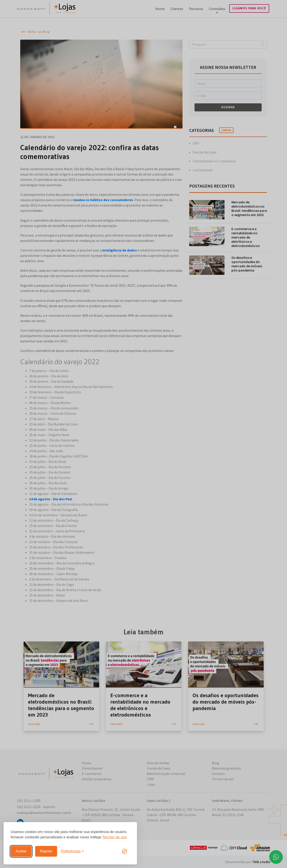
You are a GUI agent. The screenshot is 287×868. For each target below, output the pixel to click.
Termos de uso (115, 837)
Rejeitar (46, 851)
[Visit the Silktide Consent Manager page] (124, 851)
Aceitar (21, 851)
